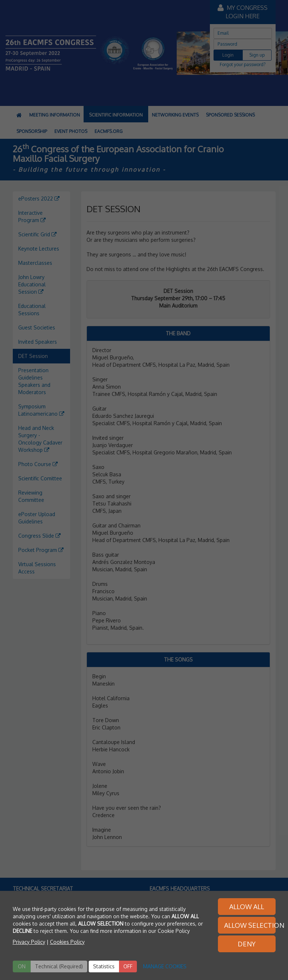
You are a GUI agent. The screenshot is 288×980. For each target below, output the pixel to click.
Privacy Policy (29, 942)
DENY (247, 944)
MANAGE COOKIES (165, 966)
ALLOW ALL (247, 907)
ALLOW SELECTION (250, 925)
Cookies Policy (67, 942)
